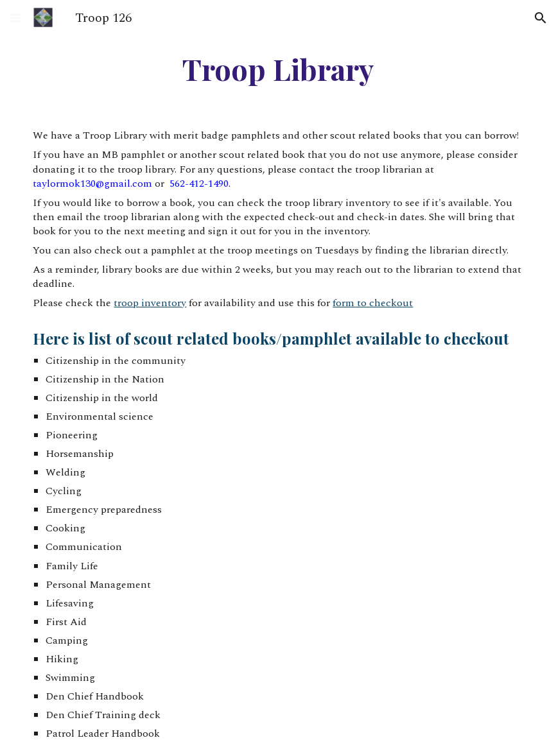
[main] (278, 74)
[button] (15, 18)
